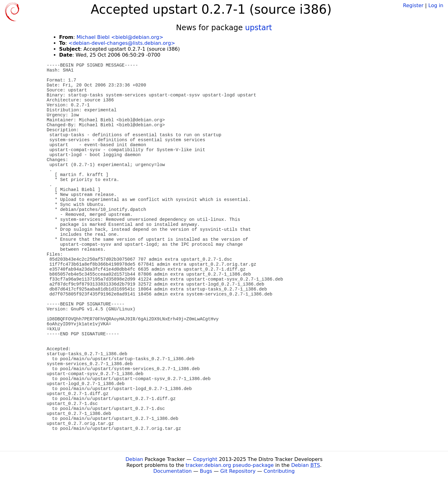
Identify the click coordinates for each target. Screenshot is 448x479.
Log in (436, 5)
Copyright (205, 459)
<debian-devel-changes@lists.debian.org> (122, 43)
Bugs (206, 471)
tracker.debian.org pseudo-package (230, 465)
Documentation (173, 471)
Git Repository (238, 471)
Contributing (279, 471)
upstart (259, 28)
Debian (134, 459)
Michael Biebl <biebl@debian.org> (120, 37)
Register (413, 5)
